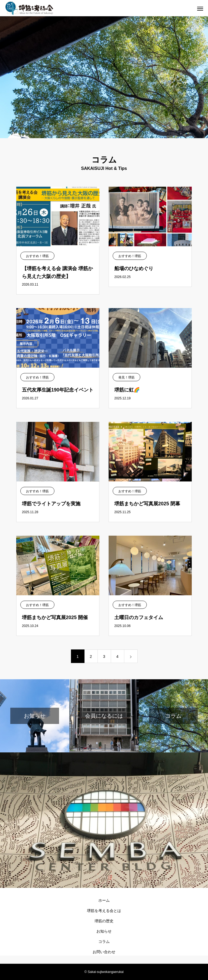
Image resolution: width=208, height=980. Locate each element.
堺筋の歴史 (104, 921)
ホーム (104, 900)
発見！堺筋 (126, 377)
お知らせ (104, 931)
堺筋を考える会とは (104, 911)
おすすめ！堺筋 (37, 256)
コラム (104, 942)
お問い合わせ (104, 952)
